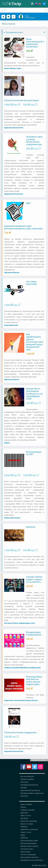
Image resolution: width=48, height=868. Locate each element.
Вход (27, 16)
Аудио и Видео (26, 804)
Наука (7, 325)
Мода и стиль (26, 832)
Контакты (24, 796)
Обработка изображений (30, 667)
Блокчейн (14, 325)
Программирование (29, 843)
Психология (18, 128)
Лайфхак (24, 827)
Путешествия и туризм (29, 846)
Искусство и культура (29, 821)
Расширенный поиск (13, 32)
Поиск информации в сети (24, 623)
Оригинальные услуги (29, 840)
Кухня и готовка (27, 824)
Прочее (16, 272)
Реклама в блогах (30, 700)
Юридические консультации (32, 860)
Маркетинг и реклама (13, 700)
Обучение (8, 272)
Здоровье (8, 128)
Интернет (8, 623)
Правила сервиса (27, 779)
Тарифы (24, 787)
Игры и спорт (26, 815)
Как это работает (27, 776)
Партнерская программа (30, 790)
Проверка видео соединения (32, 793)
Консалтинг (16, 518)
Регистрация (30, 18)
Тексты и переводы (28, 854)
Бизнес (7, 68)
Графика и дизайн (12, 667)
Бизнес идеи (16, 68)
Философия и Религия (29, 857)
